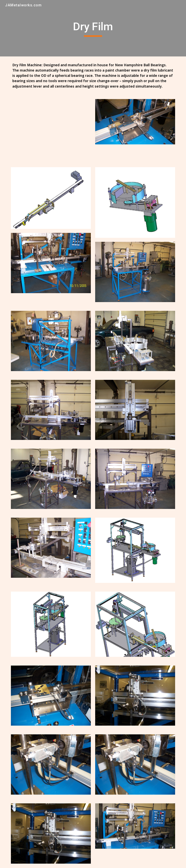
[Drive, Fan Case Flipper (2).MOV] (51, 129)
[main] (93, 28)
